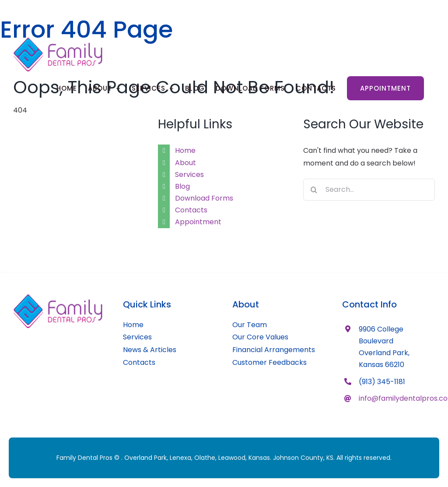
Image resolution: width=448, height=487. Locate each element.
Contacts (191, 210)
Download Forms (204, 198)
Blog (182, 186)
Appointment (198, 222)
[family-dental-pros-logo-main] (58, 298)
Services (189, 175)
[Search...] (369, 190)
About (185, 163)
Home (185, 150)
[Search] (314, 190)
